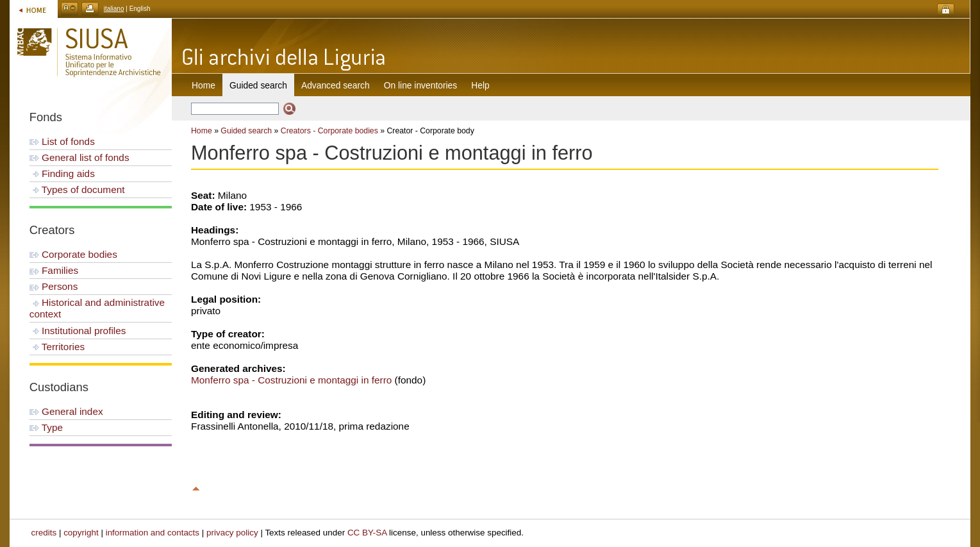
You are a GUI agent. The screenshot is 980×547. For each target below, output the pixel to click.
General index (66, 411)
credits (44, 533)
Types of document (77, 189)
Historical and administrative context (97, 308)
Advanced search (336, 85)
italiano (114, 9)
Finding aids (62, 173)
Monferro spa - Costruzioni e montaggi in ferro (291, 380)
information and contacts (153, 533)
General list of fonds (79, 157)
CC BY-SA (367, 533)
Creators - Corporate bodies (329, 131)
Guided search (246, 131)
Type (46, 427)
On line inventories (420, 85)
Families (54, 270)
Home (203, 85)
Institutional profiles (78, 331)
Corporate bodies (73, 254)
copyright (81, 533)
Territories (57, 347)
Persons (54, 286)
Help (480, 85)
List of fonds (62, 141)
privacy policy (232, 533)
